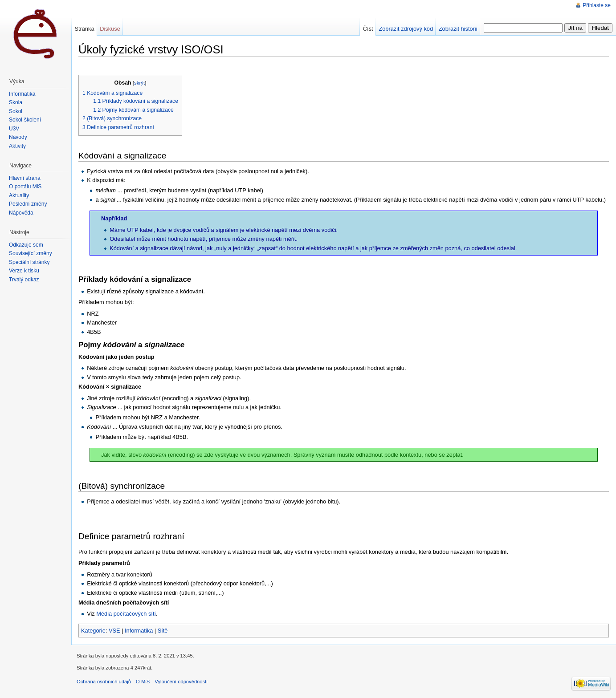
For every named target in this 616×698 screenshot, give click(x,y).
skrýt (139, 83)
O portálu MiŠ (25, 187)
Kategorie (93, 631)
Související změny (31, 253)
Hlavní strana (25, 178)
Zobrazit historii (458, 29)
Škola (16, 102)
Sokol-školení (25, 120)
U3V (14, 129)
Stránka (84, 29)
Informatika (139, 631)
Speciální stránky (29, 262)
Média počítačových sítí (126, 614)
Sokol (16, 111)
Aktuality (19, 195)
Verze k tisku (24, 271)
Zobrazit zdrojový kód (406, 29)
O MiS (143, 682)
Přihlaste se (597, 5)
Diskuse (110, 29)
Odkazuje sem (26, 245)
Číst (368, 29)
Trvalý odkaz (24, 280)
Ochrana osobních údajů (104, 682)
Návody (18, 137)
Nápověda (21, 213)
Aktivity (17, 146)
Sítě (163, 631)
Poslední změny (28, 204)
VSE (114, 631)
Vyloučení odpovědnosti (181, 682)
